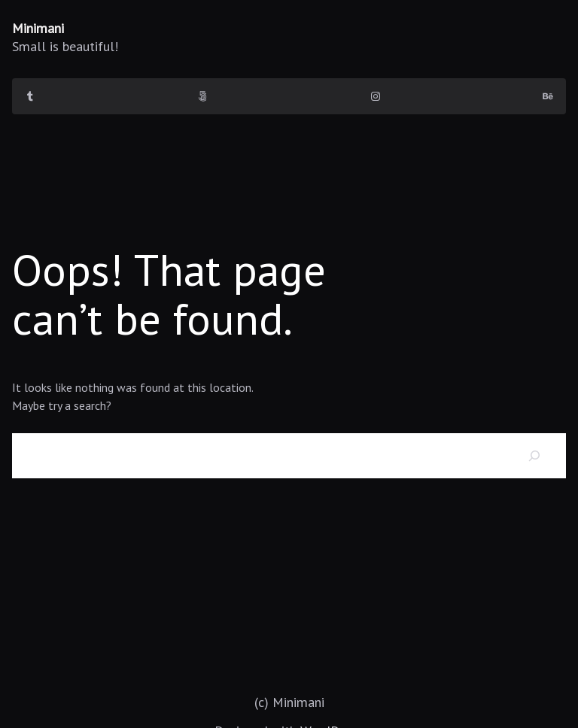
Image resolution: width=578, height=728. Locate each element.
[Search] (534, 456)
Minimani (38, 28)
